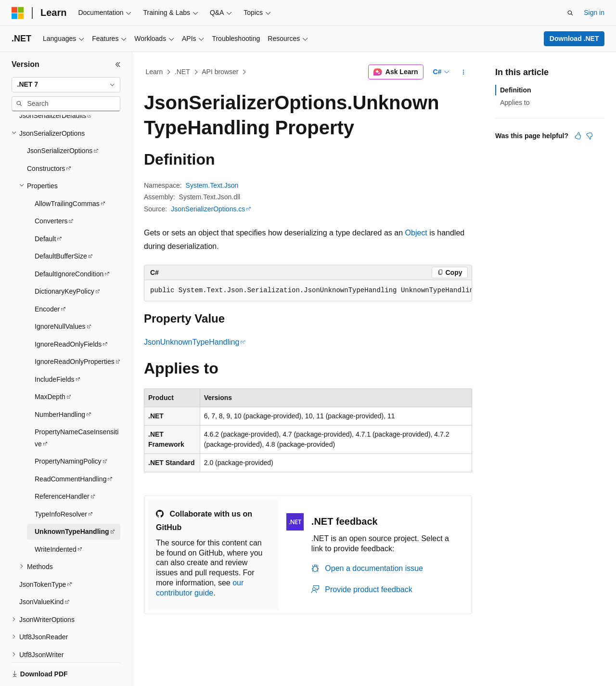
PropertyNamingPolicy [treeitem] (68, 413)
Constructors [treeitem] (46, 120)
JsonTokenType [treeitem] (43, 536)
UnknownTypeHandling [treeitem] (72, 483)
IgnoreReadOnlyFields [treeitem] (68, 296)
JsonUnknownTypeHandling (192, 342)
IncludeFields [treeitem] (55, 331)
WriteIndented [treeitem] (56, 501)
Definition (516, 90)
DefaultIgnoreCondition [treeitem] (69, 225)
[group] (308, 291)
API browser (220, 72)
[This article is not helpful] (590, 136)
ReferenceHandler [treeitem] (62, 448)
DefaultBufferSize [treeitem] (61, 207)
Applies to (515, 103)
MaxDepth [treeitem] (50, 348)
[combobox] (66, 85)
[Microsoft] (18, 13)
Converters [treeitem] (51, 172)
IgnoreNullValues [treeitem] (60, 278)
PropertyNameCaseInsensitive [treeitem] (77, 389)
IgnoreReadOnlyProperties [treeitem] (75, 313)
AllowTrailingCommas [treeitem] (67, 155)
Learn (154, 72)
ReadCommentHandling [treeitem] (71, 430)
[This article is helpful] (578, 136)
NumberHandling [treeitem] (60, 366)
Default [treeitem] (45, 190)
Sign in (594, 13)
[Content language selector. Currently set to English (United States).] (58, 668)
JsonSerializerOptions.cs (208, 209)
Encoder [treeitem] (47, 260)
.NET (182, 72)
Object (416, 233)
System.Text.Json (212, 185)
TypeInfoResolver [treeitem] (61, 466)
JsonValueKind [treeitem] (41, 553)
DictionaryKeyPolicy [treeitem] (64, 243)
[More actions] (464, 72)
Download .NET (574, 39)
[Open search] (570, 13)
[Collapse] (118, 65)
